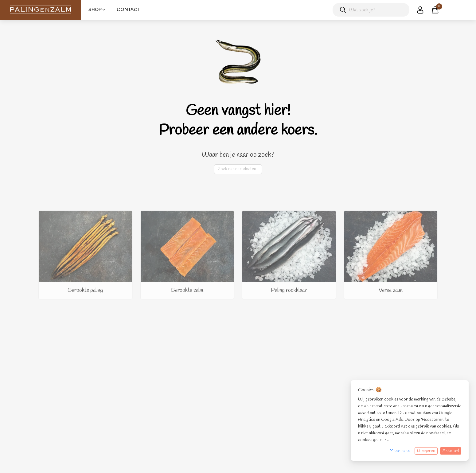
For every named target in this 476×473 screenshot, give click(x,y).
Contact (129, 10)
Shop (95, 10)
